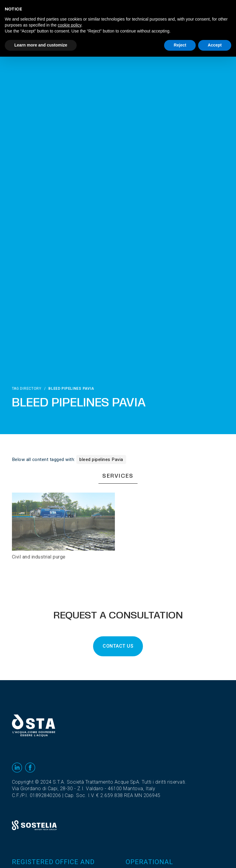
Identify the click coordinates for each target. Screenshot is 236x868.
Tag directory (27, 389)
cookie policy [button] (69, 25)
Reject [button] (180, 45)
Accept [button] (215, 45)
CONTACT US (118, 646)
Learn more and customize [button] (41, 45)
